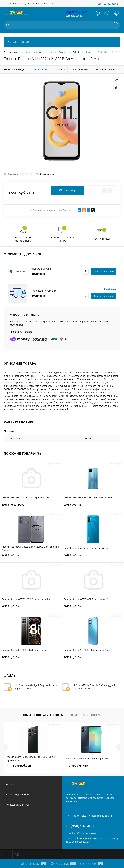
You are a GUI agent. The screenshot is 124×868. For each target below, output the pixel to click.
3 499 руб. (93, 557)
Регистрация (111, 3)
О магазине (10, 4)
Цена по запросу (31, 506)
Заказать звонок (74, 16)
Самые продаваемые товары (43, 715)
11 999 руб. (19, 766)
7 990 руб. (76, 766)
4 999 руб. (31, 608)
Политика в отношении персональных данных (90, 816)
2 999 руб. (93, 507)
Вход (99, 3)
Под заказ (66, 210)
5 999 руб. (93, 659)
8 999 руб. (31, 557)
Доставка (48, 4)
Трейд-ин (24, 4)
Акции (36, 4)
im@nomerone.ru (85, 833)
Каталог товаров (62, 42)
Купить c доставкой (104, 272)
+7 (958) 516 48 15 (77, 12)
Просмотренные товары (84, 715)
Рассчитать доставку (42, 210)
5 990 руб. (31, 659)
